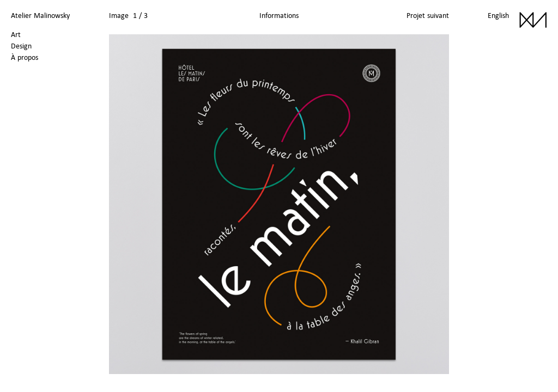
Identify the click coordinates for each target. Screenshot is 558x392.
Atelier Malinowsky (40, 15)
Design (21, 46)
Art (16, 34)
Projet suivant (428, 15)
